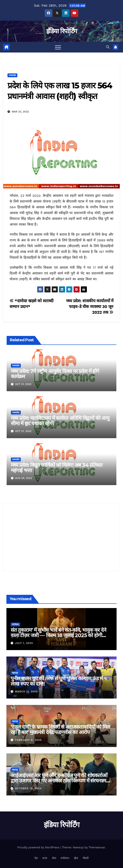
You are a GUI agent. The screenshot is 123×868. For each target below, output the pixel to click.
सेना (54, 858)
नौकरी (86, 858)
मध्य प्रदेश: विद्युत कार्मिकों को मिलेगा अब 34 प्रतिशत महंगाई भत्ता (57, 468)
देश (36, 858)
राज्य (45, 858)
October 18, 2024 (28, 788)
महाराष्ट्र (15, 673)
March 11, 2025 (26, 691)
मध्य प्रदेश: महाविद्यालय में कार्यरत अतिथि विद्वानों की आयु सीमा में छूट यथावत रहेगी (60, 421)
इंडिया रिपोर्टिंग (61, 31)
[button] (108, 47)
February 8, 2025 (28, 740)
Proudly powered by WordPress (39, 847)
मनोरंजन (15, 624)
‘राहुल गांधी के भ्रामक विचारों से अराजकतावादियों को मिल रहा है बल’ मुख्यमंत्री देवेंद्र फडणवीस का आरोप (60, 729)
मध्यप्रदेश (12, 75)
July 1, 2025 (24, 643)
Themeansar (97, 847)
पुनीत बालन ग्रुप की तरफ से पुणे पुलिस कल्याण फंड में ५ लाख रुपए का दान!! (59, 681)
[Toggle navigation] (58, 47)
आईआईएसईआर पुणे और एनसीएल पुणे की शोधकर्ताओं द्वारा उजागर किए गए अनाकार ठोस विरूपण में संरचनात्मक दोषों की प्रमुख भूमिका (60, 781)
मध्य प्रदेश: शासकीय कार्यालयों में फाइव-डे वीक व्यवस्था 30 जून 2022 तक (90, 307)
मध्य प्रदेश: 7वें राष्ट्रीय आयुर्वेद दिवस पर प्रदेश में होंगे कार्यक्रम (55, 374)
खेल (76, 858)
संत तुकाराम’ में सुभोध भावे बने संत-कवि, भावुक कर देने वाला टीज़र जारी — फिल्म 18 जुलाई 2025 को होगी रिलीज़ (58, 635)
